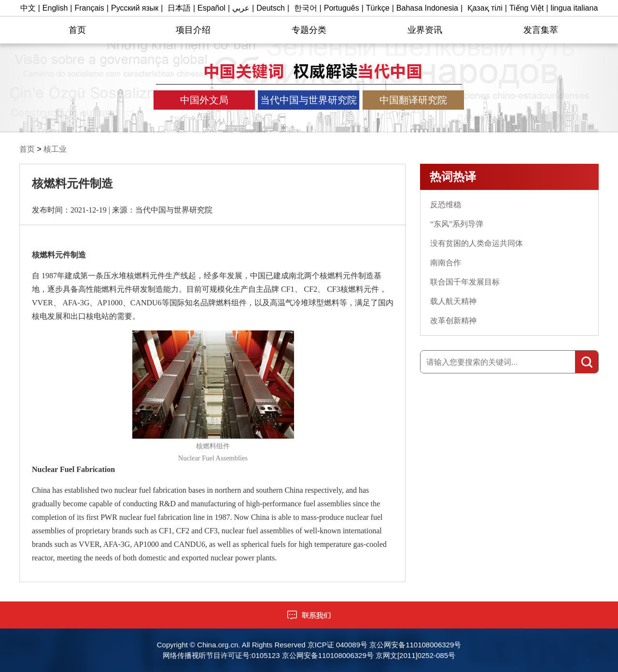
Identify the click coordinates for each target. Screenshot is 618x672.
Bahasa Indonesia (427, 8)
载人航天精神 (453, 301)
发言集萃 (541, 30)
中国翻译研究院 (413, 100)
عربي (241, 8)
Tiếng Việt (527, 8)
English (55, 8)
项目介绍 (193, 30)
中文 (28, 8)
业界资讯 (425, 30)
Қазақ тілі (485, 8)
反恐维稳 (446, 205)
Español (211, 8)
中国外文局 (204, 100)
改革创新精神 (453, 321)
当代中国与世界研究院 (309, 100)
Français (90, 8)
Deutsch (271, 8)
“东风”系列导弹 (457, 224)
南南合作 (446, 263)
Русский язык (135, 8)
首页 (77, 30)
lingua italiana (574, 8)
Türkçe (378, 8)
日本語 (179, 8)
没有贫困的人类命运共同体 (477, 243)
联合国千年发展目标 (465, 282)
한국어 (306, 8)
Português (342, 8)
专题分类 (309, 30)
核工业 (55, 149)
